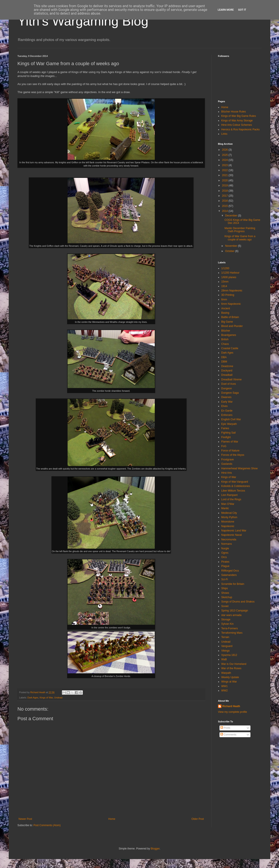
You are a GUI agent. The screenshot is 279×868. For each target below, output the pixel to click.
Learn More (226, 10)
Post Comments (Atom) (47, 825)
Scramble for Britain (233, 584)
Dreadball (227, 375)
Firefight (226, 437)
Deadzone (227, 366)
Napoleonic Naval (231, 535)
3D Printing (228, 295)
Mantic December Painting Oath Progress (240, 230)
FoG (224, 446)
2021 (225, 175)
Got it (242, 10)
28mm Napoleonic (232, 291)
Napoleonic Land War (234, 531)
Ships (225, 588)
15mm (225, 282)
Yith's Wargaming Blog (83, 21)
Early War (227, 402)
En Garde (227, 411)
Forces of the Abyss (233, 455)
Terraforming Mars (232, 633)
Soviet (225, 606)
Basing (225, 313)
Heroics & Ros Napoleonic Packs (240, 129)
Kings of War (46, 698)
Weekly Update (230, 677)
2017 (225, 196)
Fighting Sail (228, 433)
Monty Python (229, 517)
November (232, 246)
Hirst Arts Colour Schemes (237, 125)
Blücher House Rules (234, 112)
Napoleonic (228, 526)
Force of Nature (230, 451)
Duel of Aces (229, 384)
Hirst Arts (227, 473)
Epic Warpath (229, 424)
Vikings (225, 651)
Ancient (226, 308)
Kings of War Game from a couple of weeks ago (240, 238)
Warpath (226, 673)
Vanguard (227, 646)
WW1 (224, 686)
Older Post (198, 819)
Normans (227, 544)
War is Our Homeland (234, 664)
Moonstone (228, 522)
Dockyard (227, 371)
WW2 (224, 691)
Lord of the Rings (231, 499)
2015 (225, 206)
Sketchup (227, 597)
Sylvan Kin (227, 624)
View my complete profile (232, 712)
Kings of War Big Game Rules (239, 116)
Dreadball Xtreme (231, 380)
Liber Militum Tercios (233, 491)
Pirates (225, 562)
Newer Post (25, 819)
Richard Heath (231, 706)
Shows (225, 593)
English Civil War (231, 419)
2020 (225, 180)
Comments (228, 735)
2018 (225, 191)
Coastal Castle (230, 348)
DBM (224, 362)
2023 (225, 165)
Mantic (225, 508)
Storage (226, 620)
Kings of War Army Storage (237, 121)
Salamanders (229, 575)
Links (224, 134)
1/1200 (225, 268)
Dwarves (226, 397)
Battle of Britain (230, 317)
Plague (225, 566)
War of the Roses (231, 668)
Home (112, 819)
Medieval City (229, 513)
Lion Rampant (229, 495)
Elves (224, 406)
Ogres (225, 553)
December (232, 216)
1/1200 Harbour (230, 273)
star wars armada (231, 615)
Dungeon (227, 388)
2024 (225, 160)
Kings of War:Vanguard (235, 482)
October (230, 251)
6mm (224, 300)
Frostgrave (227, 460)
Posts (225, 728)
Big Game (227, 322)
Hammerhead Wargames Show (239, 468)
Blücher (226, 331)
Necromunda (229, 540)
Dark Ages (33, 698)
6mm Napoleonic (231, 304)
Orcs (224, 557)
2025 (225, 155)
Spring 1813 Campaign (235, 611)
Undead (58, 698)
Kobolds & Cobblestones (236, 486)
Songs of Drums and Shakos (238, 602)
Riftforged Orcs (230, 571)
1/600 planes (229, 277)
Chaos (225, 344)
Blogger (155, 849)
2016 (225, 201)
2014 (225, 211)
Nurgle (225, 548)
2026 (225, 150)
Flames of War (230, 442)
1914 (224, 286)
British (225, 339)
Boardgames (229, 335)
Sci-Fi (225, 579)
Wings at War (229, 682)
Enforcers (227, 415)
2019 (225, 186)
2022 (225, 170)
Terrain (225, 637)
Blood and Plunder (232, 326)
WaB (224, 659)
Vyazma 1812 (229, 655)
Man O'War (228, 504)
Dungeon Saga (230, 393)
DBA (224, 357)
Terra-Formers (230, 628)
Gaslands (227, 464)
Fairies (225, 428)
